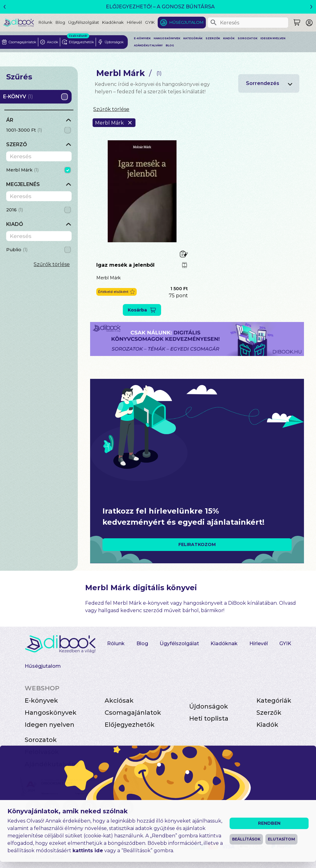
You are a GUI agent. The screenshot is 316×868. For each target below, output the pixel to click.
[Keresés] (214, 23)
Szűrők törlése (52, 264)
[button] (116, 292)
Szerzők (213, 38)
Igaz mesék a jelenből (125, 265)
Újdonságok (209, 706)
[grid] (39, 131)
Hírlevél (134, 22)
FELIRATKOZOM (197, 544)
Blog (60, 22)
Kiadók (229, 38)
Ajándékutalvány (148, 45)
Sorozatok (247, 38)
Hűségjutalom (186, 22)
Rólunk (46, 22)
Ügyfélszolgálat (84, 22)
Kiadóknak (113, 22)
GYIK (150, 22)
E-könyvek (142, 38)
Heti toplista (209, 718)
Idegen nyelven (273, 38)
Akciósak (119, 701)
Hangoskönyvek (167, 38)
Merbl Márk (108, 278)
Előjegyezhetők (130, 725)
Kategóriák (193, 38)
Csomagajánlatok (133, 713)
